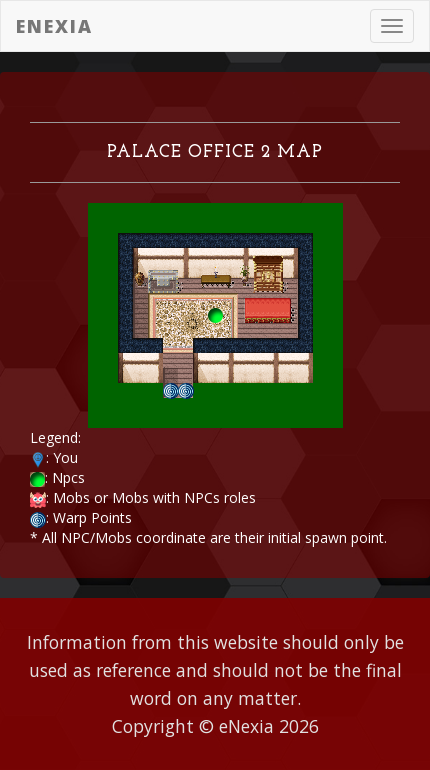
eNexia (54, 26)
